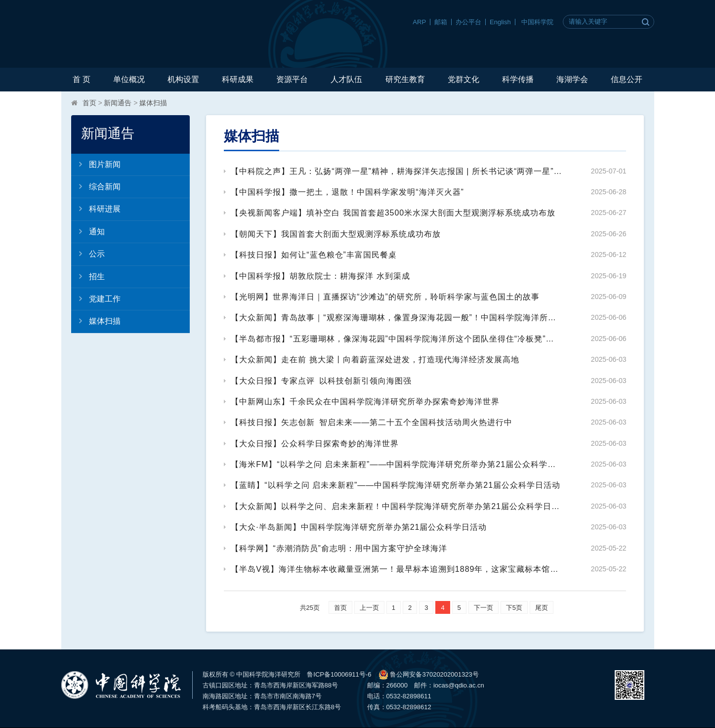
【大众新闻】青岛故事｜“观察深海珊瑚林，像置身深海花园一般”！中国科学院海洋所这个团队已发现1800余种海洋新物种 (396, 318)
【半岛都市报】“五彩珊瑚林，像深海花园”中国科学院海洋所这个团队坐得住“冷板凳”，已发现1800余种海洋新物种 (396, 339)
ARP (419, 22)
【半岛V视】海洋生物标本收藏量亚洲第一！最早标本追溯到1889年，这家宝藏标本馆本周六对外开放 (396, 569)
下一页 (484, 608)
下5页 (514, 608)
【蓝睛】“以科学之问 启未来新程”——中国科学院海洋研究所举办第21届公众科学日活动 (396, 485)
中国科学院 (537, 22)
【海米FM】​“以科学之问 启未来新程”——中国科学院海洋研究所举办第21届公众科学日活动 (396, 464)
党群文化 (463, 79)
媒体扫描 (153, 103)
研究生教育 (405, 79)
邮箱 (441, 22)
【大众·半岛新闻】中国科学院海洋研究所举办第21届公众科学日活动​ (359, 527)
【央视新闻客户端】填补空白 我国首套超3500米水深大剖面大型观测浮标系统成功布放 (393, 213)
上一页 (369, 608)
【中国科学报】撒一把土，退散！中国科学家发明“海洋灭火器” (347, 192)
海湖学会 (572, 79)
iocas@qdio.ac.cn (459, 685)
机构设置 (183, 79)
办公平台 (468, 22)
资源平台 (292, 79)
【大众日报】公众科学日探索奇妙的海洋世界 (315, 444)
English (500, 22)
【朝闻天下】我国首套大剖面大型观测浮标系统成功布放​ (336, 234)
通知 (88, 231)
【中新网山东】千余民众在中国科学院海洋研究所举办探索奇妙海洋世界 (365, 402)
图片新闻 (96, 164)
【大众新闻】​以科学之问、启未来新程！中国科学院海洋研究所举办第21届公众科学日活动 (396, 506)
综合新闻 (96, 186)
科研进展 (96, 209)
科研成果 (238, 79)
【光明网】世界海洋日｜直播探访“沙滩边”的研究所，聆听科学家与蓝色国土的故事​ (385, 297)
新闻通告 (118, 103)
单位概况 (129, 79)
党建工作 (96, 299)
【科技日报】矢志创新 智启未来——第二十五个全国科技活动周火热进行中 (372, 422)
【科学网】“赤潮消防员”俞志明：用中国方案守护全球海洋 (339, 548)
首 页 (82, 79)
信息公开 (627, 79)
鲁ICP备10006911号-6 (339, 674)
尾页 (542, 608)
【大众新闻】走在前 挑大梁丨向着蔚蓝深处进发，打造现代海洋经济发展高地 (375, 360)
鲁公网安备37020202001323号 (429, 675)
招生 (88, 276)
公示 (88, 254)
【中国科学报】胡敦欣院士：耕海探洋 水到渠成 (320, 276)
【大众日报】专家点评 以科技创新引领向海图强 (321, 381)
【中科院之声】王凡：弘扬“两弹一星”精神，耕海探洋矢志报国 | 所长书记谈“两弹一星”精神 (396, 171)
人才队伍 (346, 79)
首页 (89, 103)
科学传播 (518, 79)
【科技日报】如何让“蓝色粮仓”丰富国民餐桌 (314, 255)
